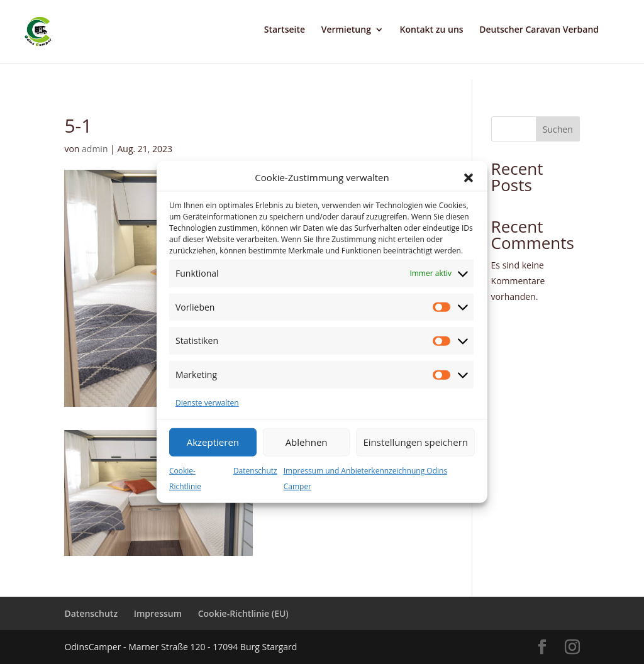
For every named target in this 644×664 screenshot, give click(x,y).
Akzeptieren (213, 442)
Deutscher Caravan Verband (539, 30)
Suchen (558, 129)
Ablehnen (307, 442)
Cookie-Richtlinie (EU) (243, 613)
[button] (469, 178)
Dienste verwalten (207, 403)
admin (95, 149)
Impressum (158, 613)
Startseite (285, 30)
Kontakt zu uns (432, 30)
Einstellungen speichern (415, 442)
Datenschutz (255, 471)
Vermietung (346, 30)
